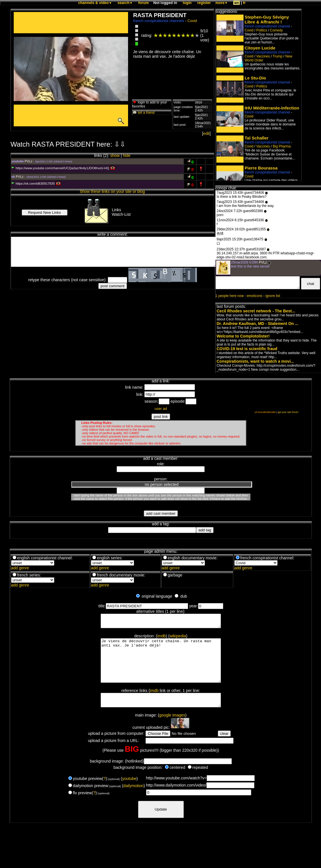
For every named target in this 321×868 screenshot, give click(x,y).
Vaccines (263, 56)
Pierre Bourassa (261, 168)
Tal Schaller (257, 138)
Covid (192, 21)
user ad (161, 409)
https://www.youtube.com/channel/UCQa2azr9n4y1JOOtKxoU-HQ (60, 168)
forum (143, 3)
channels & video (95, 3)
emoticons (255, 296)
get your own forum (288, 412)
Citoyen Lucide (260, 48)
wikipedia (178, 638)
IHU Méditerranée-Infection (272, 108)
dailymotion (133, 799)
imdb (162, 638)
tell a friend (143, 113)
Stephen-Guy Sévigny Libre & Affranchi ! (267, 19)
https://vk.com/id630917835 (33, 183)
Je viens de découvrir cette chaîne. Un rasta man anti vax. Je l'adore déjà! (161, 667)
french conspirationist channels (159, 21)
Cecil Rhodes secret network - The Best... (256, 311)
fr (244, 3)
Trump (278, 56)
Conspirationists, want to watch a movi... (255, 361)
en (237, 3)
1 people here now (230, 296)
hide (127, 155)
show (115, 155)
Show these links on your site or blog (112, 191)
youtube (129, 792)
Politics (262, 30)
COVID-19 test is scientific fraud (247, 349)
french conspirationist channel (267, 26)
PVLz (28, 161)
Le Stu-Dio (255, 78)
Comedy (276, 30)
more (222, 3)
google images (172, 729)
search (125, 3)
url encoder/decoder (265, 412)
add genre (20, 568)
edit (207, 133)
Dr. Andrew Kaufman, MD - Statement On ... (258, 324)
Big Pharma (282, 146)
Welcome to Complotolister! (243, 336)
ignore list (273, 296)
